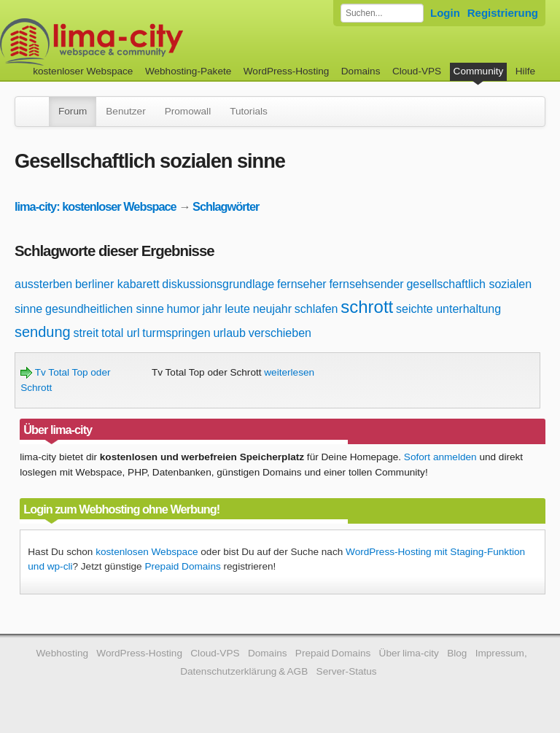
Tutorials (249, 111)
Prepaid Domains (182, 566)
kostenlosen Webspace (147, 552)
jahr (213, 309)
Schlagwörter (226, 206)
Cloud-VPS (417, 71)
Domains (361, 71)
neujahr (272, 309)
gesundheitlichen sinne (105, 309)
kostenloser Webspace (83, 71)
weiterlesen (289, 372)
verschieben (280, 333)
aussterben (43, 284)
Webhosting (62, 653)
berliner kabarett (117, 284)
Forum (73, 111)
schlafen (316, 309)
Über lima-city (409, 653)
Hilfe (525, 71)
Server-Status (347, 671)
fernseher (302, 284)
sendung (43, 332)
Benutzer (125, 111)
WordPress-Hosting (287, 71)
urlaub (229, 333)
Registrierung (503, 13)
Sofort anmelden (440, 457)
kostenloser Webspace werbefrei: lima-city (146, 42)
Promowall (188, 111)
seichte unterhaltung (448, 309)
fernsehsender (366, 284)
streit (86, 333)
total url (120, 333)
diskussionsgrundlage (218, 284)
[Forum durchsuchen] (382, 13)
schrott (367, 307)
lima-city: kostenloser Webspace (96, 206)
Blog (457, 653)
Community (479, 71)
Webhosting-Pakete (188, 71)
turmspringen (176, 333)
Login (445, 13)
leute (237, 309)
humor (183, 309)
